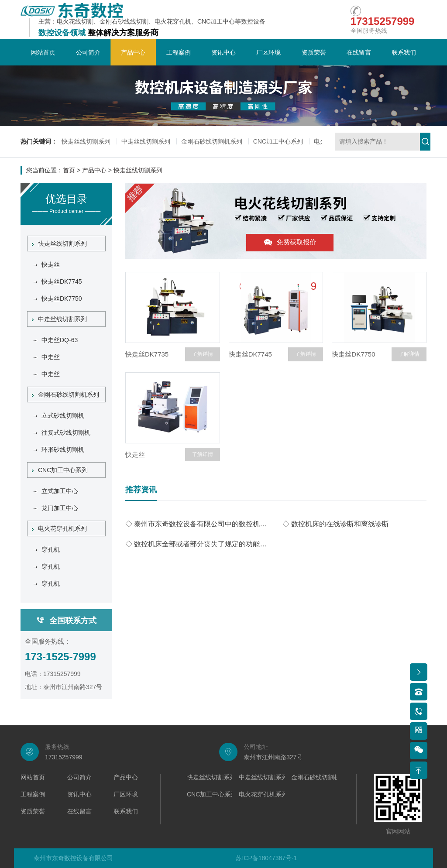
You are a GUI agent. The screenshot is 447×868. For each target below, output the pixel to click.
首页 (69, 170)
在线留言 (359, 52)
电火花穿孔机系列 (59, 528)
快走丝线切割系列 (86, 141)
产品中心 (133, 52)
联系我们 (404, 52)
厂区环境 (268, 52)
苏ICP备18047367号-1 (266, 858)
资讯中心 (223, 52)
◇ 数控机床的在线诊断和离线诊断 (336, 524)
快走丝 (135, 455)
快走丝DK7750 (353, 354)
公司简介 (88, 52)
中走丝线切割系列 (146, 141)
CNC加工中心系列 (278, 141)
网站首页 (43, 52)
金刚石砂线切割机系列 (212, 141)
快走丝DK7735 (147, 354)
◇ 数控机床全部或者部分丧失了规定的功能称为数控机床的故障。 (197, 544)
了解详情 (203, 354)
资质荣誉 (314, 52)
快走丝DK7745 (250, 354)
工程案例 (179, 52)
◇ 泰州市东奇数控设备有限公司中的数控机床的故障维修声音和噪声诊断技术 (197, 524)
